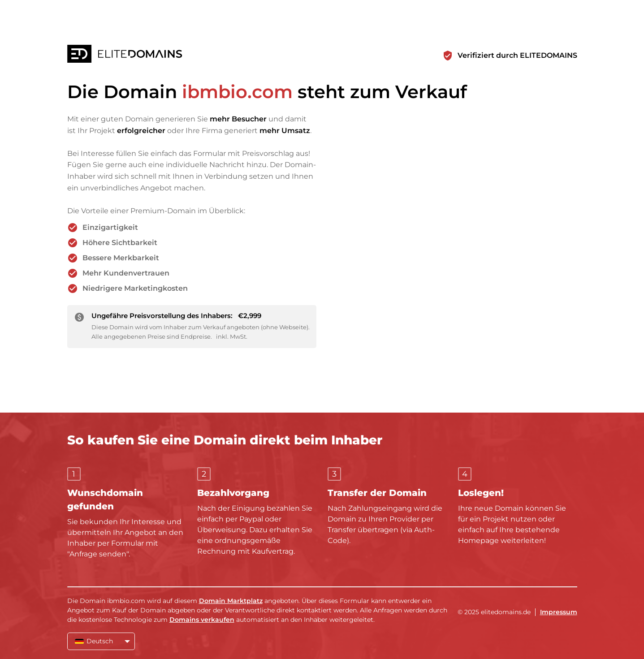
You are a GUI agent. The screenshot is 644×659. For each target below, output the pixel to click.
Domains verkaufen (202, 620)
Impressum (559, 612)
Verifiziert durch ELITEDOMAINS (517, 55)
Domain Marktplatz (231, 601)
